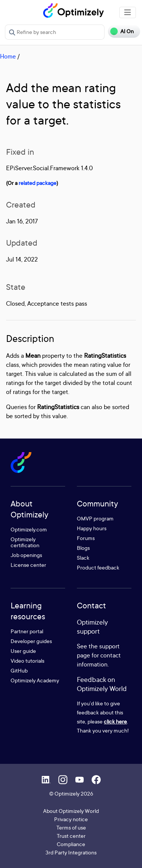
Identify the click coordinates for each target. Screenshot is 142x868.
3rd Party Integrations (71, 852)
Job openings (26, 555)
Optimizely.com (29, 529)
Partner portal (27, 631)
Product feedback (98, 567)
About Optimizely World (71, 811)
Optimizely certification (25, 542)
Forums (86, 538)
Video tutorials (27, 661)
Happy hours (92, 528)
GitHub (19, 670)
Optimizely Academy (35, 680)
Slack (83, 558)
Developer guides (31, 641)
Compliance (71, 844)
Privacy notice (71, 819)
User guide (23, 651)
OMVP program (95, 518)
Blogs (83, 548)
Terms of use (71, 827)
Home (8, 56)
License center (28, 565)
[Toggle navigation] (128, 12)
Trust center (71, 836)
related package (37, 183)
